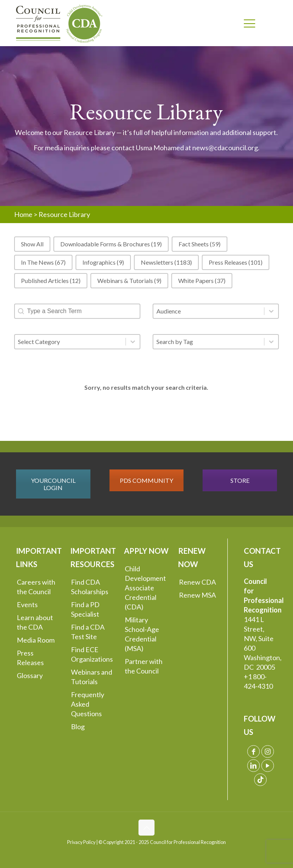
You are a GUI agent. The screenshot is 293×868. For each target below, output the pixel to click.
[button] (32, 244)
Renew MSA (197, 595)
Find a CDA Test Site (88, 632)
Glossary (30, 675)
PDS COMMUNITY (146, 480)
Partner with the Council (144, 666)
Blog (78, 727)
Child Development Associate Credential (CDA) (145, 588)
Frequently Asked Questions (88, 704)
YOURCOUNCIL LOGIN (53, 484)
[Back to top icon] (146, 828)
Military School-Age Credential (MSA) (142, 634)
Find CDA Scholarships (90, 587)
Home (23, 214)
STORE (240, 480)
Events (27, 604)
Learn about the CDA (35, 622)
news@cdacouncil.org (225, 148)
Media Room (36, 640)
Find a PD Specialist (85, 609)
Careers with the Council (36, 587)
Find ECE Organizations (92, 654)
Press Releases (30, 658)
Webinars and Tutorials (92, 677)
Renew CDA (197, 582)
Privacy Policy (81, 842)
